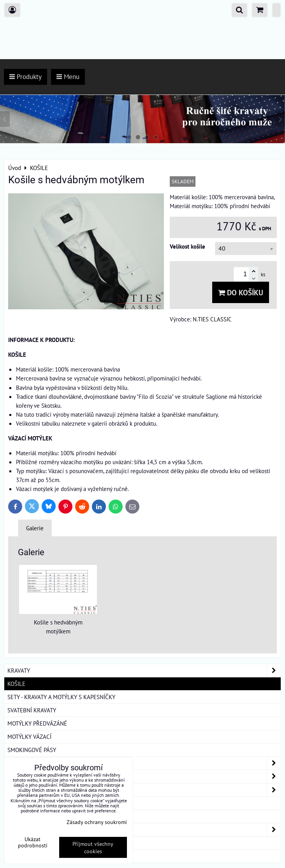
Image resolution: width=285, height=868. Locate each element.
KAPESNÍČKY (144, 763)
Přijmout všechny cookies (93, 847)
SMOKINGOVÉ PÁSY (32, 750)
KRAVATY (144, 671)
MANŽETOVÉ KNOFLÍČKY (144, 790)
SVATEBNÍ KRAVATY (32, 710)
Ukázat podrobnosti (33, 842)
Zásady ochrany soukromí (97, 822)
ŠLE (12, 816)
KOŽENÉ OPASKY (144, 776)
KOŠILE (16, 684)
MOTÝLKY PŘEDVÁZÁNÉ (37, 723)
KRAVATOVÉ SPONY (32, 803)
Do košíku (241, 292)
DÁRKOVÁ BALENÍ (30, 843)
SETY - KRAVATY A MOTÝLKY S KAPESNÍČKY (61, 697)
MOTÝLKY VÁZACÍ (29, 736)
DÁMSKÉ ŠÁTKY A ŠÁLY (144, 830)
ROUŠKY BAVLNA (29, 856)
